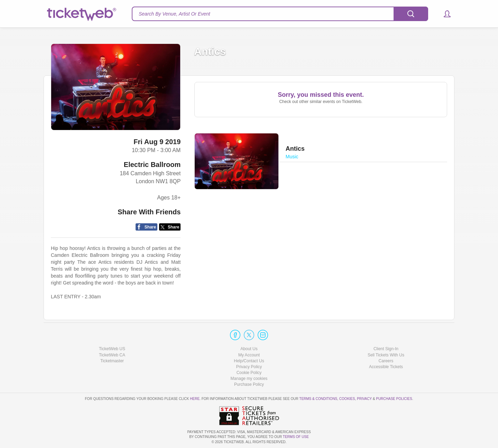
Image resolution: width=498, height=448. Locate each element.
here (195, 399)
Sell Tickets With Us (386, 355)
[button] (444, 14)
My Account (249, 355)
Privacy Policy (249, 367)
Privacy (364, 399)
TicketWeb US (112, 349)
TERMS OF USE (296, 437)
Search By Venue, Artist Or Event (174, 14)
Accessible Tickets (386, 367)
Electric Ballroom (152, 165)
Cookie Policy (249, 373)
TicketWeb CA (112, 355)
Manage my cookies (249, 379)
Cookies (347, 399)
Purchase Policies (394, 399)
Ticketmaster (112, 361)
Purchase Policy (249, 384)
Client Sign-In (386, 349)
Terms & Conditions (318, 399)
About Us (249, 349)
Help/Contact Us (249, 361)
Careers (386, 361)
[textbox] (280, 14)
